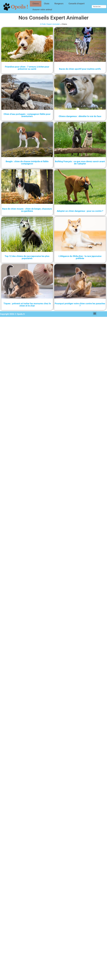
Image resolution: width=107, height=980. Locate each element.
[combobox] (99, 7)
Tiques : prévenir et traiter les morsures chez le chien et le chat (27, 304)
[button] (95, 313)
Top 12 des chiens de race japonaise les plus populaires (27, 257)
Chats (47, 4)
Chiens (36, 4)
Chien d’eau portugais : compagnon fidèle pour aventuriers (27, 115)
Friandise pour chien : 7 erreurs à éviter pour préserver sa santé (27, 68)
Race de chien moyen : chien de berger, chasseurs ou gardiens (27, 210)
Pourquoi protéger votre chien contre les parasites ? (80, 304)
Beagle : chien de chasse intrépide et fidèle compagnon (27, 163)
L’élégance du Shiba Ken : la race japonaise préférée (80, 257)
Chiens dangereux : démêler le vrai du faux (80, 116)
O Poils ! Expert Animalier (50, 24)
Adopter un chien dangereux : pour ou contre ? (80, 211)
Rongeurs (59, 4)
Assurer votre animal (42, 10)
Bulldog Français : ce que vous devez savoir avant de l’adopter (80, 163)
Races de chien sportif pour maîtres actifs (80, 69)
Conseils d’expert (77, 4)
